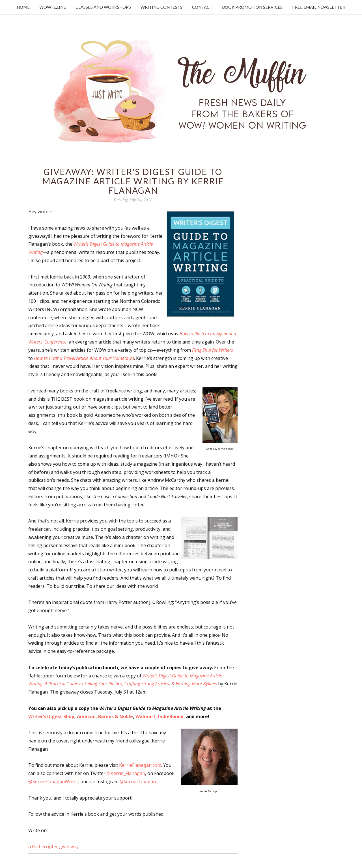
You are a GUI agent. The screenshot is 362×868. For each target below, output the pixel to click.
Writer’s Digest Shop (51, 716)
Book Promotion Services (252, 7)
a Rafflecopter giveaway (53, 847)
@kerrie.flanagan (138, 781)
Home (23, 7)
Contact (202, 7)
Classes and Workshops (103, 7)
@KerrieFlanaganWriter (53, 781)
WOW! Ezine (53, 7)
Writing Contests (161, 7)
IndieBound (171, 716)
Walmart (146, 716)
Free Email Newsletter (319, 7)
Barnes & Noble (116, 716)
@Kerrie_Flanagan (126, 773)
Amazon (86, 716)
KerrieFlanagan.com (140, 765)
